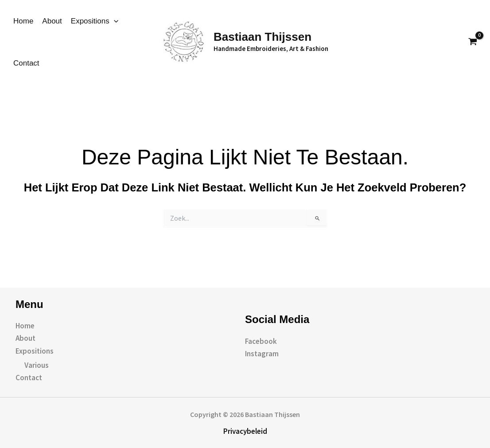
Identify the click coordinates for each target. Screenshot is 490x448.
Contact (26, 63)
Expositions (95, 21)
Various (37, 365)
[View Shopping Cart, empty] (473, 42)
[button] (451, 42)
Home (23, 21)
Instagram (262, 354)
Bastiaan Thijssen (262, 37)
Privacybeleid (245, 431)
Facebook (261, 341)
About (52, 21)
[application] (114, 21)
